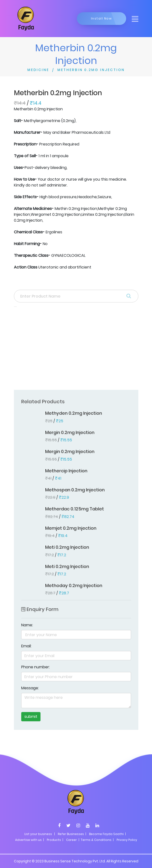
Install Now (101, 18)
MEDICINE (38, 70)
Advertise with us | (30, 840)
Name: (27, 625)
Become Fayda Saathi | (107, 834)
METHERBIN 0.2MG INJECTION (91, 70)
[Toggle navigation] (133, 19)
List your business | (40, 834)
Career (71, 840)
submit (31, 717)
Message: (30, 688)
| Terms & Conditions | (96, 840)
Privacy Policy (127, 840)
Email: (26, 646)
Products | (55, 840)
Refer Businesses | (72, 834)
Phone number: (35, 667)
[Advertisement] (76, 350)
